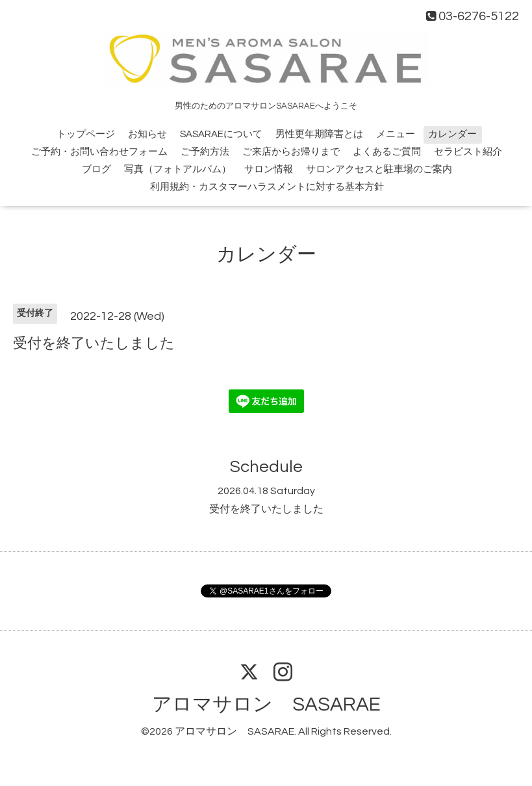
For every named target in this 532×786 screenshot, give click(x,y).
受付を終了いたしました (266, 509)
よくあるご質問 (387, 152)
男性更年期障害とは (319, 134)
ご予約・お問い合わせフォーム (99, 152)
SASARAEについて (221, 134)
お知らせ (147, 134)
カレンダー (452, 134)
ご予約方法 (205, 152)
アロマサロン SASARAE (266, 704)
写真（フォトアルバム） (178, 169)
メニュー (396, 134)
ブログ (96, 169)
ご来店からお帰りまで (291, 152)
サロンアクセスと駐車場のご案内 (379, 169)
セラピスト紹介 (468, 152)
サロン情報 (269, 169)
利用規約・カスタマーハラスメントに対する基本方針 (267, 187)
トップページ (86, 134)
